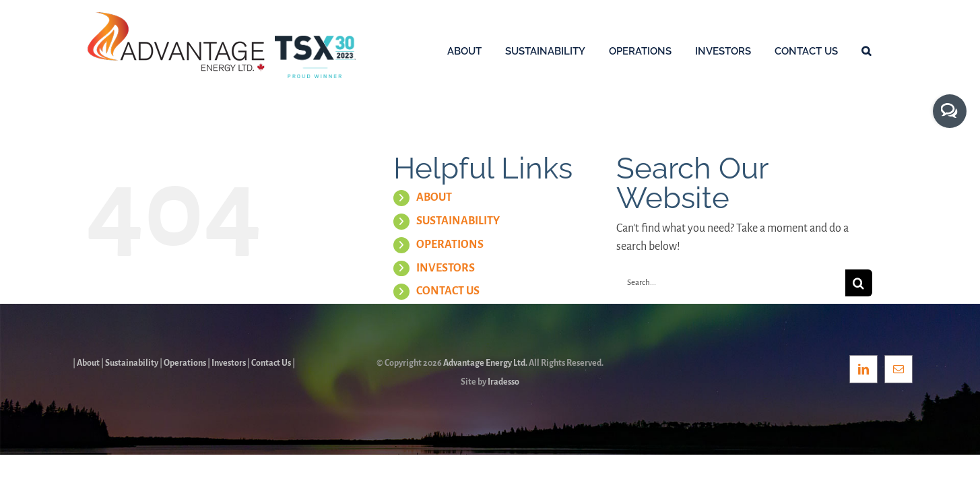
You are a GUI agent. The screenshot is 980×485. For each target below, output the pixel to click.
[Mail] (899, 369)
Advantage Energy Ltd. (485, 363)
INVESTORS (446, 268)
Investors (229, 363)
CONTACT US (448, 291)
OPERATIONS (450, 245)
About (88, 363)
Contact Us (271, 363)
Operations (185, 363)
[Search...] (731, 283)
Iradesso (503, 382)
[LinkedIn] (863, 369)
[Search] (859, 283)
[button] (890, 51)
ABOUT (434, 197)
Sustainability (132, 363)
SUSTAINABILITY (458, 221)
